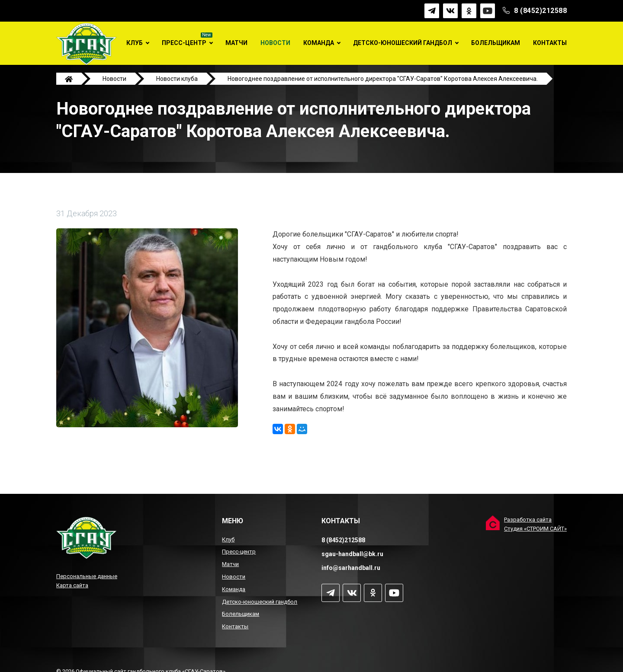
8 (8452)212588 (540, 11)
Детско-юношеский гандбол (403, 43)
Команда (319, 43)
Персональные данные (87, 576)
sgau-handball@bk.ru (352, 554)
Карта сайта (72, 585)
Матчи (236, 43)
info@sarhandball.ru (351, 568)
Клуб (135, 43)
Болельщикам (496, 43)
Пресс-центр (184, 43)
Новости (275, 43)
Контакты (550, 43)
